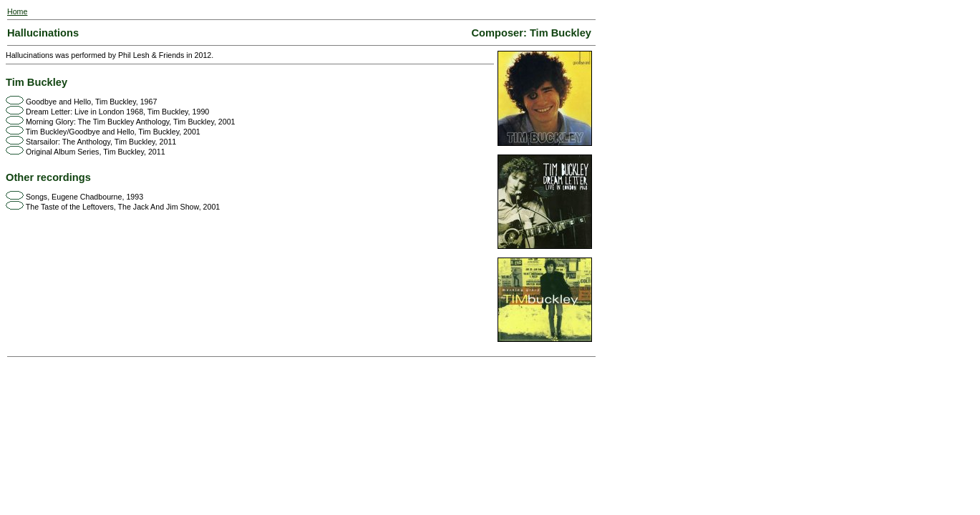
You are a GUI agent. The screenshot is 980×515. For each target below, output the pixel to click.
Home (17, 11)
